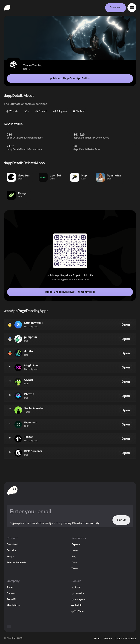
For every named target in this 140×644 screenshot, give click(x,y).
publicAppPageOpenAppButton (70, 78)
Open (126, 325)
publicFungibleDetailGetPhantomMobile (70, 292)
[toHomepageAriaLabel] (12, 490)
